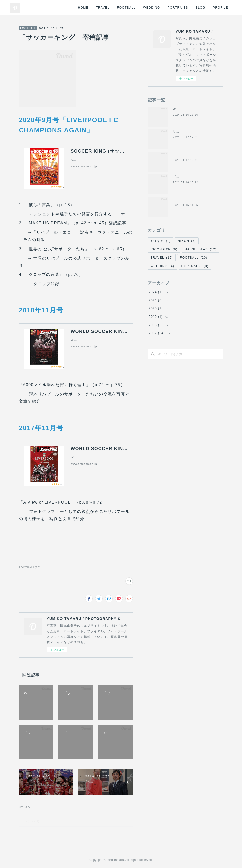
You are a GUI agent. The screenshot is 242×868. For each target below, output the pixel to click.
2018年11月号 (41, 310)
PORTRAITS (178, 8)
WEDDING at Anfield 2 (192, 109)
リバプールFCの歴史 (189, 132)
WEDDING (152, 8)
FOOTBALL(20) (30, 567)
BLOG (200, 8)
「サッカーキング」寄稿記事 (195, 199)
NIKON (187, 241)
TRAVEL (103, 8)
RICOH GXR (164, 249)
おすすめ (161, 241)
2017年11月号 (41, 428)
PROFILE (221, 8)
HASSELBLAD (201, 249)
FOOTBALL (126, 8)
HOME (83, 8)
